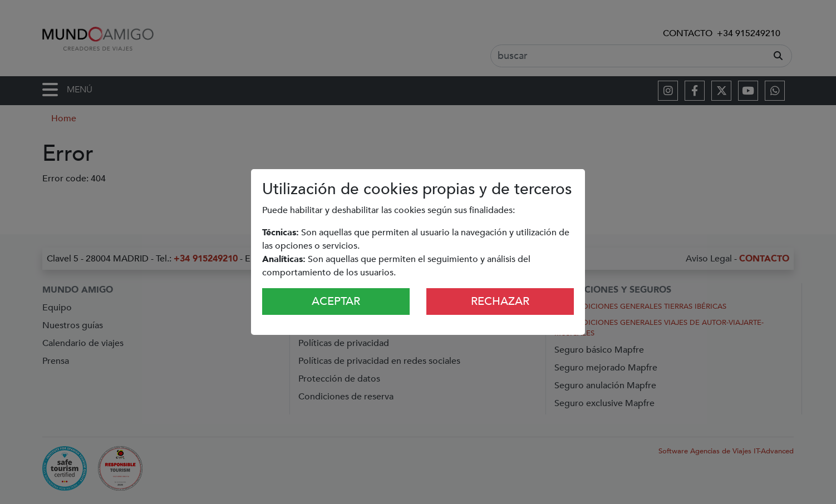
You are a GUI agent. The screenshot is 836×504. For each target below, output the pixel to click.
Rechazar (500, 301)
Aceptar (336, 301)
